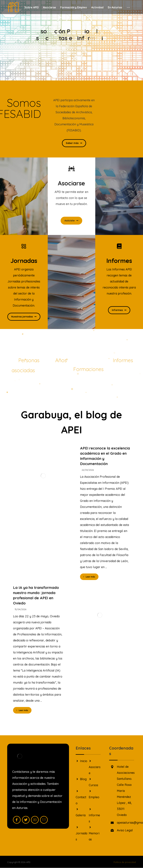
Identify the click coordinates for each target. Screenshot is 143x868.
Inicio (81, 761)
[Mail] (44, 820)
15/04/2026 (21, 609)
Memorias (94, 833)
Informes (94, 815)
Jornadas (81, 833)
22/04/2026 (88, 470)
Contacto (81, 797)
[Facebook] (17, 820)
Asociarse (95, 767)
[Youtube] (35, 820)
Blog (81, 779)
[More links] (128, 7)
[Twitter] (26, 820)
